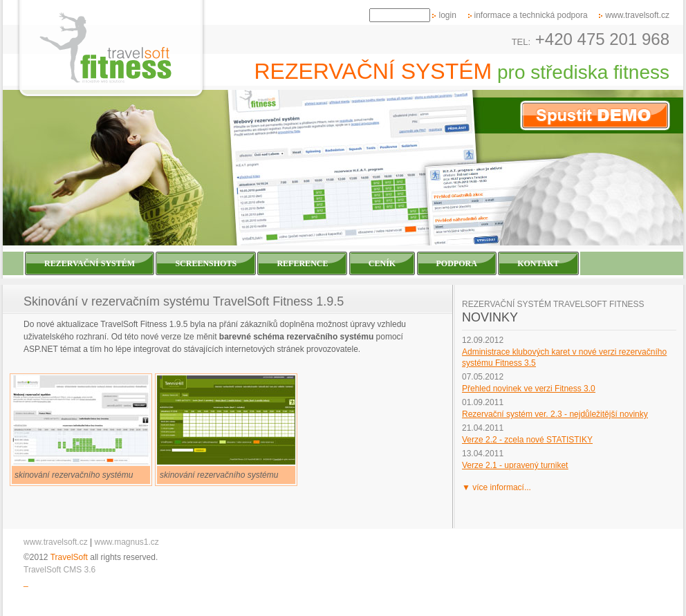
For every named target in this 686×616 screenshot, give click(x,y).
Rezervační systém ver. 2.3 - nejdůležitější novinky (555, 414)
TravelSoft (69, 557)
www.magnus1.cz (127, 542)
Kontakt (538, 263)
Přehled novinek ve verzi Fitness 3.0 (529, 389)
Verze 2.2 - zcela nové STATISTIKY (527, 440)
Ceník (382, 263)
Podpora (457, 263)
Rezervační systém (90, 263)
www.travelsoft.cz (637, 15)
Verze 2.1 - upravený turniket (515, 465)
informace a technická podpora (531, 15)
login (447, 15)
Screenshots (206, 263)
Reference (302, 263)
